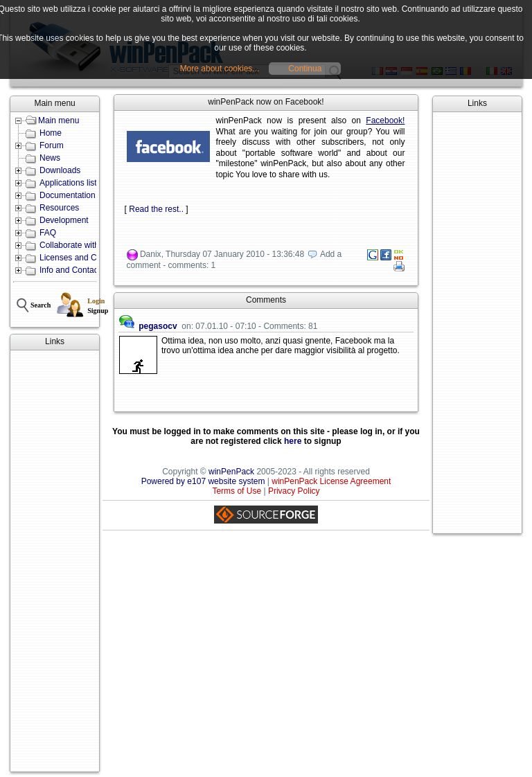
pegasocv (158, 326)
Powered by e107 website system (203, 481)
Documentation (68, 195)
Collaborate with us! (76, 245)
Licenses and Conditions (85, 258)
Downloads (60, 170)
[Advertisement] (55, 561)
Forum (52, 145)
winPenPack (231, 472)
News (50, 158)
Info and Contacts (72, 270)
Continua (305, 69)
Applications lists (70, 183)
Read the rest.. (156, 209)
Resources (59, 208)
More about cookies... (220, 69)
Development (64, 220)
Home (51, 133)
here (293, 441)
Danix (151, 255)
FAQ (48, 233)
